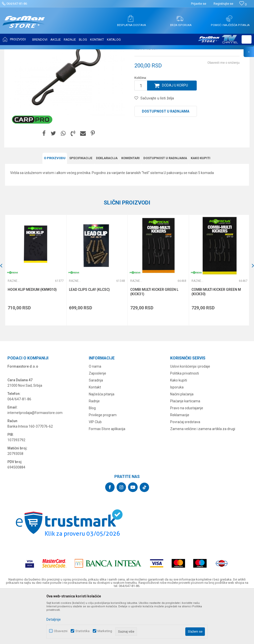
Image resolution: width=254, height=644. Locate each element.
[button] (247, 39)
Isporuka (177, 436)
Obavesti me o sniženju (223, 112)
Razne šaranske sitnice (108, 53)
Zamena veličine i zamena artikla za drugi (203, 477)
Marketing (105, 631)
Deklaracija (107, 207)
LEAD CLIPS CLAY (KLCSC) (89, 338)
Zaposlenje (97, 422)
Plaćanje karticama (185, 450)
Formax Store (14, 53)
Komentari (130, 207)
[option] (35, 319)
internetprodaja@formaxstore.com (35, 461)
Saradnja (96, 429)
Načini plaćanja (182, 443)
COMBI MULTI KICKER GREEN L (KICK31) (154, 341)
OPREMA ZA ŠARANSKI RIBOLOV (66, 53)
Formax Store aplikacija (107, 477)
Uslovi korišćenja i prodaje (190, 415)
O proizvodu (55, 207)
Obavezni (61, 631)
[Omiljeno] (243, 4)
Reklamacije (180, 464)
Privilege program (103, 464)
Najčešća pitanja (102, 443)
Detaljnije (54, 619)
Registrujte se (223, 4)
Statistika (82, 631)
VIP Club (95, 470)
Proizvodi (33, 53)
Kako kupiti (201, 207)
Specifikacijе (81, 207)
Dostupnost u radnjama (166, 161)
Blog (92, 457)
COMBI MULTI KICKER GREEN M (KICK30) (215, 341)
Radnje (94, 450)
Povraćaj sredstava (185, 470)
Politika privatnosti (185, 422)
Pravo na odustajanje (187, 457)
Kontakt (95, 436)
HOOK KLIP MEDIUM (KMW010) (32, 338)
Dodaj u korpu (175, 135)
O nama (95, 415)
